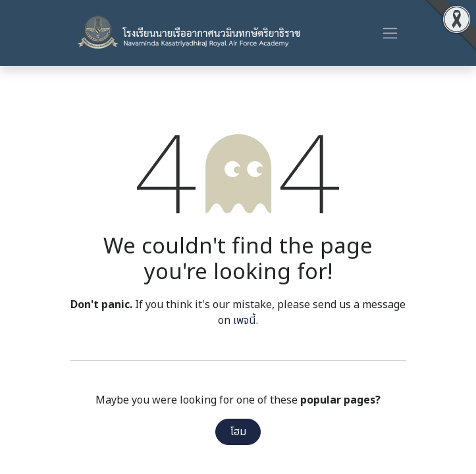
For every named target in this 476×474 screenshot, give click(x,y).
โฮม (238, 432)
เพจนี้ (245, 321)
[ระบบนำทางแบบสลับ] (390, 33)
